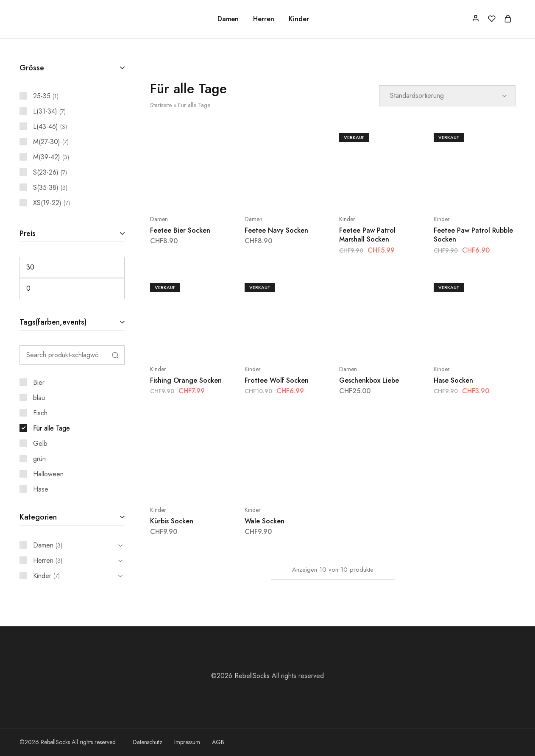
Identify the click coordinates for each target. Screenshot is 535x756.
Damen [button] (228, 19)
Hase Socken (453, 380)
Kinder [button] (299, 19)
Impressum (187, 742)
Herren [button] (264, 19)
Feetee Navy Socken (276, 230)
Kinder (347, 219)
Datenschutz (148, 742)
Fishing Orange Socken (186, 380)
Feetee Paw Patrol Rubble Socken (473, 235)
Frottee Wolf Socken (277, 380)
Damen (159, 219)
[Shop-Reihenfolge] (447, 96)
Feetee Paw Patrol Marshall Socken (367, 235)
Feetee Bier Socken (180, 230)
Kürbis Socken (172, 521)
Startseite (161, 105)
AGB (218, 742)
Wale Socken (265, 521)
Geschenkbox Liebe (369, 380)
